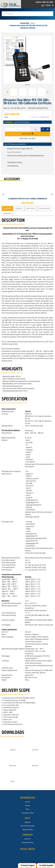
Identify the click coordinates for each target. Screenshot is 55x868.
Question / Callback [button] (27, 138)
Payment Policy (27, 830)
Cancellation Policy (28, 813)
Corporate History (27, 843)
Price (6, 117)
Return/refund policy (28, 826)
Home (33, 23)
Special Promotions (14, 152)
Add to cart (28, 134)
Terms (28, 809)
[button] (7, 92)
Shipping (27, 822)
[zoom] (27, 61)
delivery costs (45, 117)
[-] (43, 129)
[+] (48, 129)
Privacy (27, 806)
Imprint (28, 802)
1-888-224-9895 (47, 2)
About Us (28, 839)
